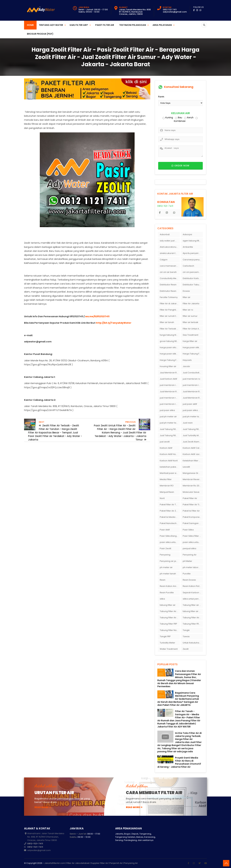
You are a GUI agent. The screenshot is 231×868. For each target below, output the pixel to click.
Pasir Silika (188, 530)
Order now (180, 166)
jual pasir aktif (190, 404)
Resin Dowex (189, 580)
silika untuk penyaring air (193, 599)
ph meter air (166, 567)
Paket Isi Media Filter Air (170, 517)
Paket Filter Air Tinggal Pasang (193, 505)
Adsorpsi (187, 234)
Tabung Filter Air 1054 (170, 611)
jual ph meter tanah (170, 423)
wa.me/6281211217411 (97, 316)
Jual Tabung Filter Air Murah (193, 429)
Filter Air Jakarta (191, 304)
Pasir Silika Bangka (169, 536)
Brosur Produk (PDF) (40, 34)
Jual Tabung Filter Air (170, 429)
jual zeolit (165, 442)
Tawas (186, 636)
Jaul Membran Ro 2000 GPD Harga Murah (170, 373)
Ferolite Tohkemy (169, 297)
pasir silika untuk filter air (193, 542)
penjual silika (189, 548)
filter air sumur (190, 316)
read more (43, 807)
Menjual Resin (167, 492)
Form (161, 97)
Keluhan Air (181, 113)
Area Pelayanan (162, 25)
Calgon (164, 260)
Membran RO (167, 486)
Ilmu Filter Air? (79, 25)
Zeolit (186, 649)
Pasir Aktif (165, 530)
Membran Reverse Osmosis (193, 479)
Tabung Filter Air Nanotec (193, 618)
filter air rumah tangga (170, 316)
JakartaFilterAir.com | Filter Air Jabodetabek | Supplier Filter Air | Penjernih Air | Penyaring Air (91, 863)
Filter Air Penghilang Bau (170, 310)
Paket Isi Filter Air (191, 511)
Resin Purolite (167, 593)
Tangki (186, 630)
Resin (163, 580)
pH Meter (187, 561)
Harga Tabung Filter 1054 (193, 354)
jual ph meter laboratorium (193, 417)
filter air (187, 297)
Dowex (186, 291)
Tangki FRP (165, 636)
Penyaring (165, 555)
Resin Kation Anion (169, 586)
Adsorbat (165, 234)
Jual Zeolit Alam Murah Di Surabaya (193, 442)
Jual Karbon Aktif (168, 379)
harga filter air (190, 341)
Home (30, 25)
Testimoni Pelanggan (133, 25)
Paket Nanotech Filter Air (170, 523)
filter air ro (188, 310)
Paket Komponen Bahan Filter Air (193, 517)
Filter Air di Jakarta (169, 304)
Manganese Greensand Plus (193, 473)
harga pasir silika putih (170, 354)
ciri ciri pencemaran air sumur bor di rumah (193, 272)
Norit (162, 498)
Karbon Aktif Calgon (193, 448)
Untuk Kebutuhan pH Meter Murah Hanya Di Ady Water (193, 643)
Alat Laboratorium (169, 247)
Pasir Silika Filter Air (192, 536)
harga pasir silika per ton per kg (193, 347)
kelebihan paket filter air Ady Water (170, 467)
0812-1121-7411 (35, 844)
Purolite (187, 574)
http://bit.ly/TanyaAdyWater (114, 323)
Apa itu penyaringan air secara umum (193, 253)
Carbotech (188, 266)
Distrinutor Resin (168, 291)
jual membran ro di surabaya (170, 398)
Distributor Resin (168, 285)
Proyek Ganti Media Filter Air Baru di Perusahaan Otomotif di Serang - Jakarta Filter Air (179, 762)
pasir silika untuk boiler (170, 542)
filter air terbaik (190, 322)
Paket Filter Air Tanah (170, 505)
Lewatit (186, 467)
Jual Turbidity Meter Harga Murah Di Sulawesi (193, 435)
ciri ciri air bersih (168, 272)
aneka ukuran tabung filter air (170, 253)
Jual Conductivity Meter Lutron (193, 373)
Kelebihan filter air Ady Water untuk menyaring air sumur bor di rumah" (193, 461)
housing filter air (168, 366)
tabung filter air (168, 605)
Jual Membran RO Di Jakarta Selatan (170, 392)
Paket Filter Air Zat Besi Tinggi (170, 511)
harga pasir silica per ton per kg (170, 347)
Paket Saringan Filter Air (193, 523)
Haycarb (187, 360)
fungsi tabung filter (169, 335)
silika (162, 599)
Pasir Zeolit (165, 548)
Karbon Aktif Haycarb (170, 454)
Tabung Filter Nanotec (170, 630)
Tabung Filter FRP (168, 624)
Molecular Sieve (191, 492)
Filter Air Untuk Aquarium (193, 329)
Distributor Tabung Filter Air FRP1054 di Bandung (193, 285)
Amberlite (188, 247)
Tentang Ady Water (51, 25)
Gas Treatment (190, 335)
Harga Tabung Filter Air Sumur (170, 360)
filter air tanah (167, 322)
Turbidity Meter (167, 643)
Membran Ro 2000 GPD (193, 486)
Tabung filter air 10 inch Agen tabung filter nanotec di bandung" (193, 605)
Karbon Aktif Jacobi (193, 454)
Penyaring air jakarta (170, 561)
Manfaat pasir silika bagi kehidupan (170, 473)
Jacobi (186, 366)
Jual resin (188, 423)
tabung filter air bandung (193, 611)
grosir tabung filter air (170, 341)
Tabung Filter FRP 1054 (193, 624)
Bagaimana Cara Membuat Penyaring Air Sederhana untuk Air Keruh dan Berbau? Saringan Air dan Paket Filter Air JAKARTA (178, 699)
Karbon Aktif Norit (169, 461)
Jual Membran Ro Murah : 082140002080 (193, 398)
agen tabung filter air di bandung (193, 241)
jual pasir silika (167, 410)
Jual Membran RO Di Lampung (193, 392)
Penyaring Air (190, 555)
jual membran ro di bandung (193, 385)
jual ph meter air (168, 417)
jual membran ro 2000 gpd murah (170, 385)
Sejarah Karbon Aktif (193, 593)
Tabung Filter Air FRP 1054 (170, 618)
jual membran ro (191, 379)
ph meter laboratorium (193, 567)
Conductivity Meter (169, 278)
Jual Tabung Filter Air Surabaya (170, 435)
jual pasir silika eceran (193, 410)
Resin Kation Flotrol (192, 586)
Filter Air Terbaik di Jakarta (170, 329)
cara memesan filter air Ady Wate (170, 266)
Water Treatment (169, 649)
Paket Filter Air (105, 25)
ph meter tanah (168, 574)
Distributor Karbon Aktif (193, 278)
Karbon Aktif (166, 448)
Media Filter (166, 479)
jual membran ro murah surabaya (170, 404)
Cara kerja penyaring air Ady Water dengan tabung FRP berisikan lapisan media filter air (193, 260)
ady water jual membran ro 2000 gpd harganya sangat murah (170, 241)
